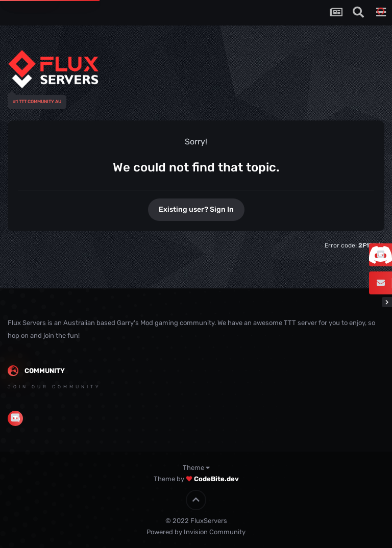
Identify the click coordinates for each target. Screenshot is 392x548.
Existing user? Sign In (196, 209)
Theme (196, 468)
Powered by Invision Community (196, 532)
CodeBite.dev (216, 479)
